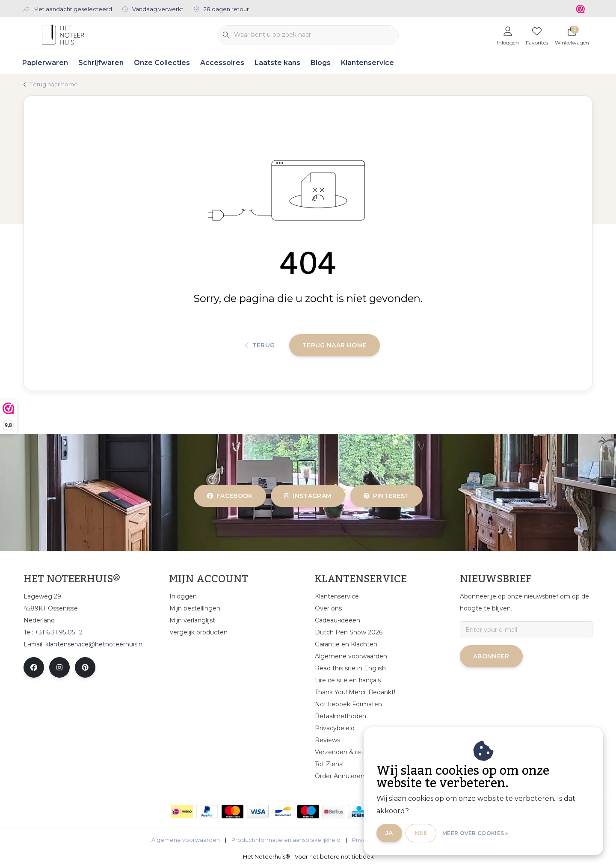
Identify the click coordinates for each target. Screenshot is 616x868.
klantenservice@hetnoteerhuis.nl (95, 644)
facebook (230, 496)
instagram (308, 496)
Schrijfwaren (101, 63)
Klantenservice (367, 63)
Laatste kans (277, 63)
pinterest (386, 496)
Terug (260, 345)
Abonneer (491, 656)
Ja (389, 833)
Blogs (321, 63)
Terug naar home (335, 345)
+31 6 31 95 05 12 (59, 632)
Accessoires (222, 63)
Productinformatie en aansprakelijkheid (286, 840)
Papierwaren (45, 63)
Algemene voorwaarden (186, 840)
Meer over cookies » (475, 833)
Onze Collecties (162, 63)
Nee (421, 833)
